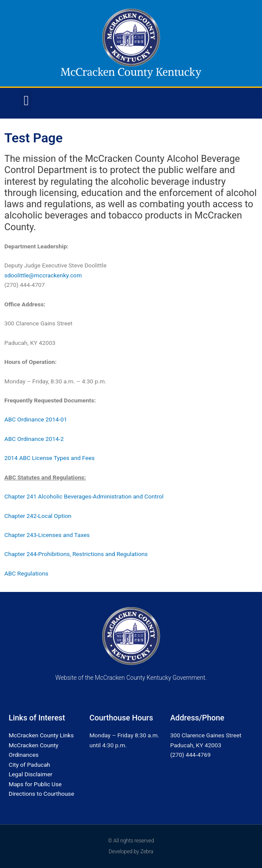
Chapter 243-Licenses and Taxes (48, 535)
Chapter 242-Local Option (38, 516)
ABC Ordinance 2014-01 (36, 419)
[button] (26, 100)
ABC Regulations (26, 573)
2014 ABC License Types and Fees (50, 458)
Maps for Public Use (35, 784)
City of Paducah (29, 765)
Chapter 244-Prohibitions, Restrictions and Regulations (77, 554)
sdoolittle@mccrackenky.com (43, 275)
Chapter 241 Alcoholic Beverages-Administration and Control (84, 496)
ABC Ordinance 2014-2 (34, 439)
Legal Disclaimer (31, 774)
